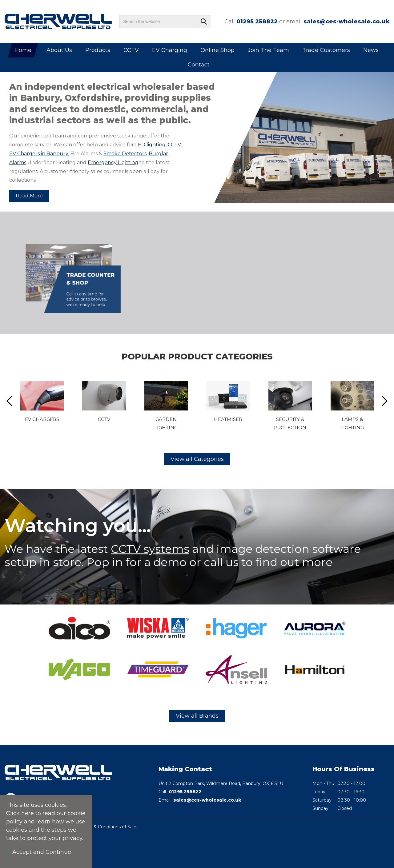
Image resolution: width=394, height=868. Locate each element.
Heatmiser (228, 419)
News (371, 50)
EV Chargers (42, 419)
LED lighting (150, 145)
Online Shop (217, 50)
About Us (59, 50)
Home (23, 50)
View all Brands (197, 716)
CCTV (131, 50)
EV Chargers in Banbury (39, 154)
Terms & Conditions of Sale (108, 827)
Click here (20, 813)
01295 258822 (257, 22)
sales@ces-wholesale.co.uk (346, 22)
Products (98, 50)
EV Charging (170, 50)
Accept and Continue (42, 852)
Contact (199, 65)
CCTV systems (150, 549)
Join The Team (268, 50)
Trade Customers (326, 50)
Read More (29, 196)
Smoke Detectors (125, 154)
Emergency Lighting (113, 163)
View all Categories (197, 459)
